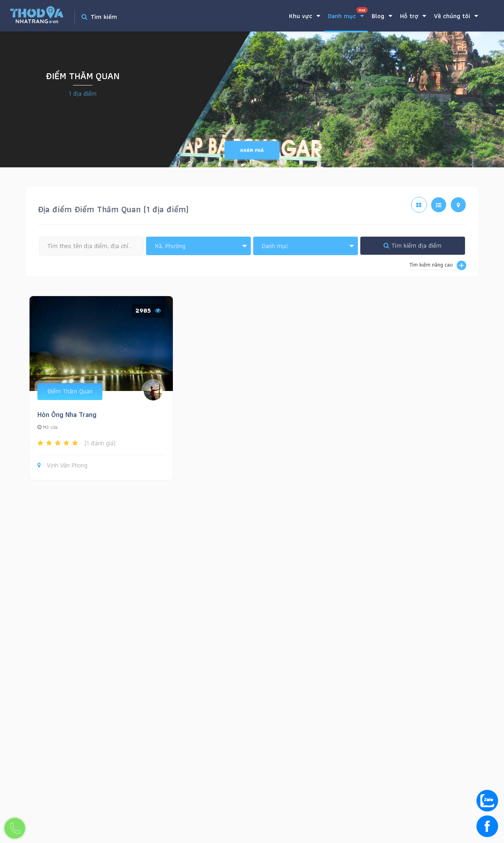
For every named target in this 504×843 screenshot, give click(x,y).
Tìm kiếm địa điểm (412, 245)
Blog (382, 16)
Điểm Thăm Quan (70, 391)
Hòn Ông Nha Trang (67, 414)
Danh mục (348, 14)
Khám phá (252, 150)
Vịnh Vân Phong (62, 466)
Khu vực (305, 16)
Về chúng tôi (456, 16)
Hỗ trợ (413, 16)
